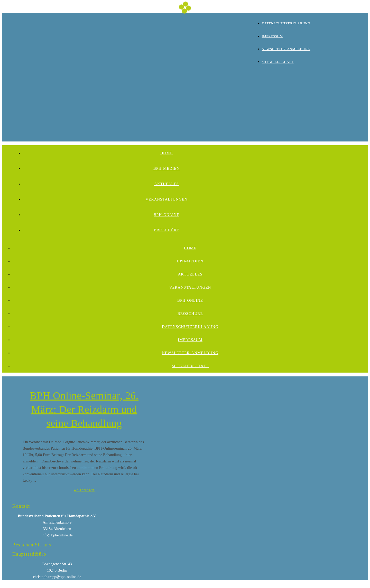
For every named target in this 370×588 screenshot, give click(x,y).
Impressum (272, 36)
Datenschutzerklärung (286, 23)
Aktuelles (166, 184)
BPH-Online (166, 215)
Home (166, 153)
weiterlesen (84, 490)
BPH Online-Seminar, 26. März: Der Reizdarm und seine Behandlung (84, 409)
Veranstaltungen (166, 199)
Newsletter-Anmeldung (286, 49)
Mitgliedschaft (278, 62)
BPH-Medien (167, 168)
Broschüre (166, 230)
